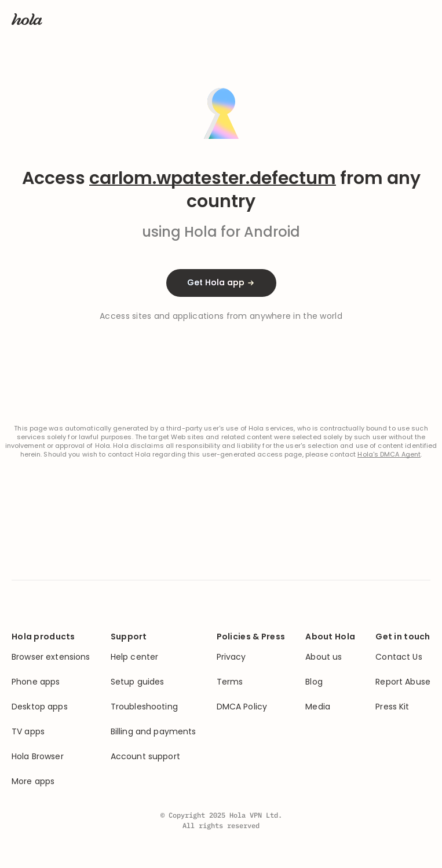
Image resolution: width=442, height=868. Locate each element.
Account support (145, 757)
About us (324, 657)
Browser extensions (51, 657)
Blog (314, 682)
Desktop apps (40, 707)
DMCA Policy (242, 707)
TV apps (28, 732)
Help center (135, 657)
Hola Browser (38, 757)
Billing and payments (154, 732)
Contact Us (399, 657)
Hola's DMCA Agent (389, 455)
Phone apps (36, 682)
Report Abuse (403, 682)
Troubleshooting (144, 707)
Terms (230, 682)
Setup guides (138, 682)
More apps (33, 781)
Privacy (231, 657)
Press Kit (392, 707)
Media (318, 707)
